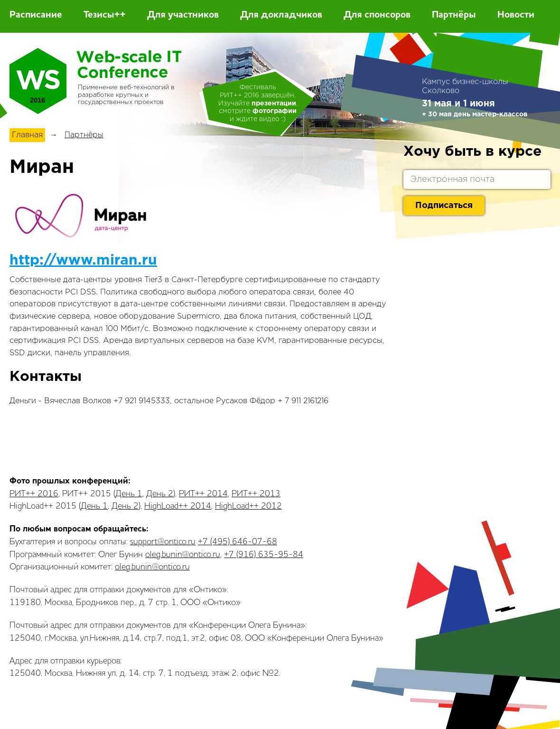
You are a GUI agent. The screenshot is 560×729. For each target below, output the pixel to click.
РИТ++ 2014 (203, 494)
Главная (27, 135)
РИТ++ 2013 (256, 494)
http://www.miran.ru (83, 260)
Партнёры (454, 15)
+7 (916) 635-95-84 (264, 555)
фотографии (275, 111)
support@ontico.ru (163, 542)
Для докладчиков (281, 15)
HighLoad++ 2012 (248, 506)
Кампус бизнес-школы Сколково (465, 86)
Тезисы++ (105, 15)
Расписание (36, 15)
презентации (274, 104)
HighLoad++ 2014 (178, 506)
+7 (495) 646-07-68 (238, 542)
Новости (516, 15)
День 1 (129, 494)
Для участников (183, 15)
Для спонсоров (377, 15)
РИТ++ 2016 (34, 494)
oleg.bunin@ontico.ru (183, 555)
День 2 (160, 494)
